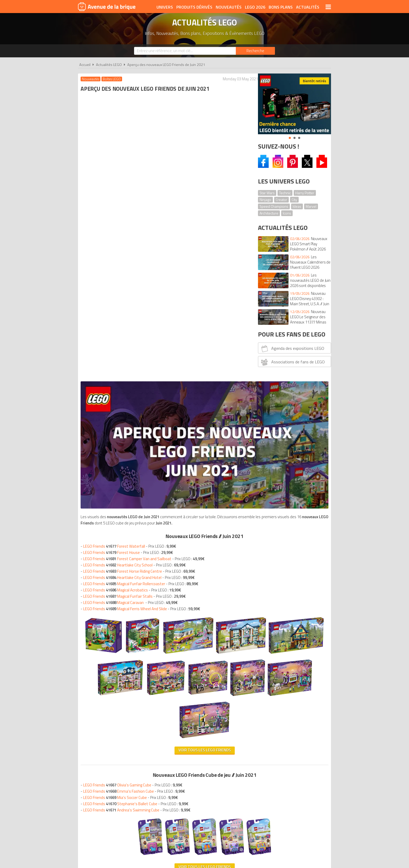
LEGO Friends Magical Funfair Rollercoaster (125, 262)
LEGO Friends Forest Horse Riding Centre (124, 250)
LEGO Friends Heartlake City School (119, 244)
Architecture (269, 213)
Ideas (297, 206)
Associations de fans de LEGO (292, 362)
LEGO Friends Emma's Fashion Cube (120, 512)
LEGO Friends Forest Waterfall (115, 225)
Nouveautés (229, 7)
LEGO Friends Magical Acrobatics (117, 269)
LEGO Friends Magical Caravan (115, 281)
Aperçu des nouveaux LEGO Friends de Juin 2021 (166, 65)
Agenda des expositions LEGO (292, 349)
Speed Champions (274, 206)
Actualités (308, 7)
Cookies (239, 778)
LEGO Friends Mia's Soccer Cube (116, 518)
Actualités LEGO (109, 65)
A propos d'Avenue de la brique (146, 778)
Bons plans (281, 7)
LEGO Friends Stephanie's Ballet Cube (122, 525)
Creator (281, 200)
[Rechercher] (255, 51)
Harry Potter (305, 193)
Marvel (311, 206)
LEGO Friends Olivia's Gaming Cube (119, 506)
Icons (287, 213)
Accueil (85, 65)
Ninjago (265, 200)
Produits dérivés (194, 7)
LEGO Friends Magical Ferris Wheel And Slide (126, 287)
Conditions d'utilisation (203, 778)
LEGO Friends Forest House (113, 231)
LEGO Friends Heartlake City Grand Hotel (124, 256)
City (294, 200)
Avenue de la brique (107, 7)
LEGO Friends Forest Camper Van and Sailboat (129, 237)
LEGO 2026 (255, 7)
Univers (165, 7)
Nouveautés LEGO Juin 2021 (118, 620)
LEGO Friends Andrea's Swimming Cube (123, 531)
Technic (285, 193)
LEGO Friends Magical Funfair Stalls (119, 275)
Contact (285, 778)
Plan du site (261, 778)
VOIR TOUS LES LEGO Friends (165, 471)
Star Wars (267, 193)
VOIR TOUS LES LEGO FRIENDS (165, 588)
